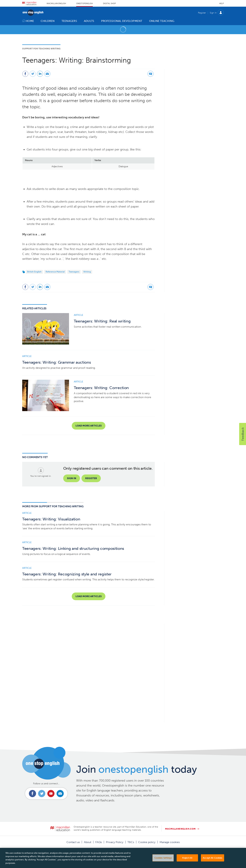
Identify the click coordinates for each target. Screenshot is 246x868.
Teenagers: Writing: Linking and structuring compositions (73, 549)
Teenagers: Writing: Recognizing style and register (67, 574)
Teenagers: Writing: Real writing (102, 321)
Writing (87, 272)
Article (78, 315)
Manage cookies (170, 842)
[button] (243, 434)
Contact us (73, 842)
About (88, 842)
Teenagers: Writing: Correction (101, 388)
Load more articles (89, 426)
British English (34, 272)
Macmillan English (56, 4)
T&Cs (131, 842)
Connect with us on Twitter (42, 794)
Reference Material (55, 272)
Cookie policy (147, 842)
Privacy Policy (115, 842)
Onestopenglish (84, 4)
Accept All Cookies (213, 863)
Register (202, 13)
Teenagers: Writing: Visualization (51, 519)
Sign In (213, 13)
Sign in (72, 478)
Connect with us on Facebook (32, 794)
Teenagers (74, 272)
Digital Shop (109, 4)
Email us (60, 794)
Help (221, 4)
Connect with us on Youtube (51, 794)
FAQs (99, 842)
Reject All (187, 863)
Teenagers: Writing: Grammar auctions (56, 362)
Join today (137, 769)
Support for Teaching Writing (41, 49)
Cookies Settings (163, 863)
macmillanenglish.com (180, 829)
